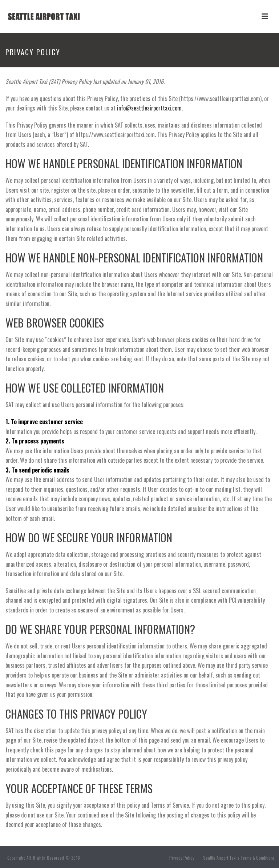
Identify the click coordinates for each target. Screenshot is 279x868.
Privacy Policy (182, 858)
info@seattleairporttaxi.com (149, 108)
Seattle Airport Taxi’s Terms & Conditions (239, 858)
